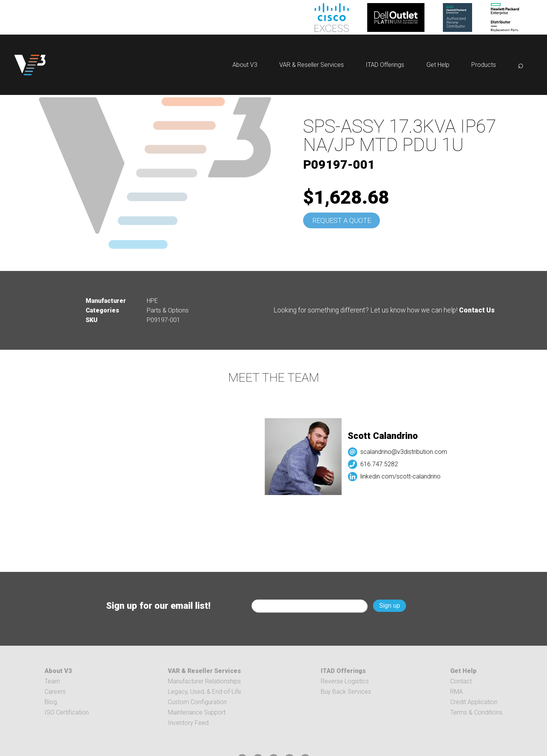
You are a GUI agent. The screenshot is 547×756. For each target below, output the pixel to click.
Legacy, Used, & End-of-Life (205, 692)
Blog (51, 702)
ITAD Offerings (385, 65)
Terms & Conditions (476, 712)
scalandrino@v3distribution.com (409, 452)
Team (52, 681)
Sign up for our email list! (158, 606)
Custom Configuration (197, 702)
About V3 (245, 65)
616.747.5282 (385, 464)
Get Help (438, 65)
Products (484, 65)
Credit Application (474, 702)
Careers (55, 692)
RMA (457, 692)
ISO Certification (67, 712)
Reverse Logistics (345, 681)
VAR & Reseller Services (312, 65)
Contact (461, 681)
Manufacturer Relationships (204, 681)
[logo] (30, 65)
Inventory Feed (188, 723)
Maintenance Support (197, 712)
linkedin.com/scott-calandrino (406, 476)
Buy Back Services (346, 692)
